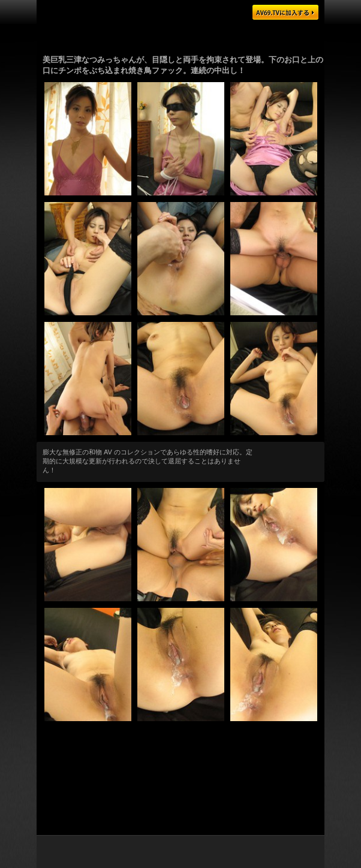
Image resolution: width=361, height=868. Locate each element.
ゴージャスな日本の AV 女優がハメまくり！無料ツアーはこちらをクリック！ (180, 36)
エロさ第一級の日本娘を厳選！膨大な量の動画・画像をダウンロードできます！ (180, 739)
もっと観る (289, 457)
